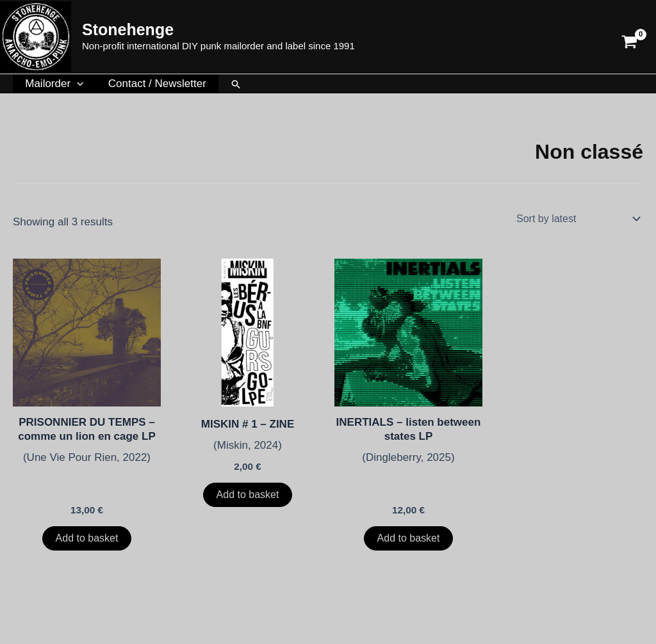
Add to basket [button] (87, 538)
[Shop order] (577, 218)
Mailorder (53, 84)
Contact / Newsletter (153, 84)
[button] (76, 84)
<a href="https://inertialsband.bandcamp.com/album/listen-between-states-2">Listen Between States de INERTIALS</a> (409, 479)
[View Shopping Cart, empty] (629, 37)
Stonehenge (128, 29)
